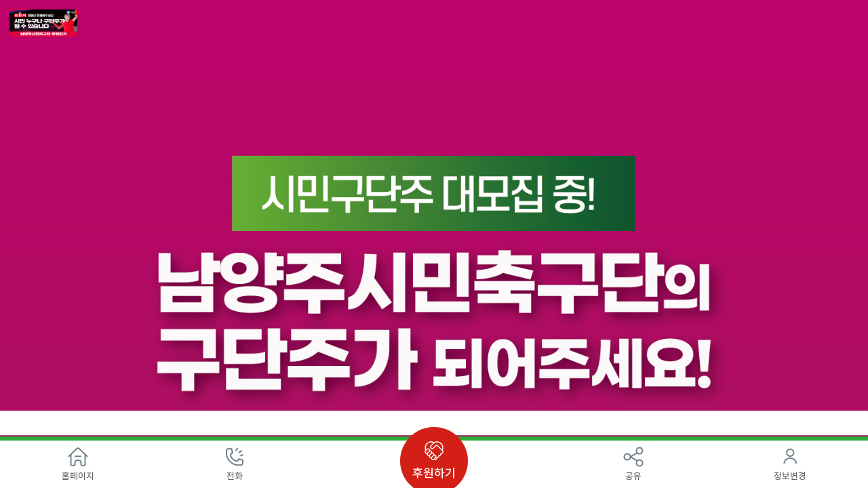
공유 (633, 464)
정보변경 (790, 464)
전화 (235, 464)
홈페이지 (78, 464)
